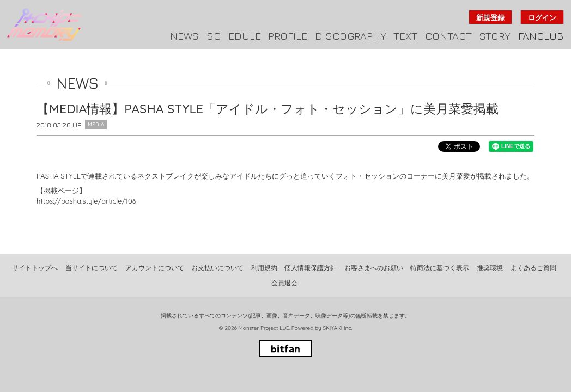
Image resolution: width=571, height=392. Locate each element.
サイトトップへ (35, 268)
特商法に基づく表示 (440, 268)
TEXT (405, 36)
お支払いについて (217, 268)
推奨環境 (490, 268)
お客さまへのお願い (374, 268)
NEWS (184, 36)
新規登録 (490, 17)
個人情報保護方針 (311, 268)
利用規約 (264, 268)
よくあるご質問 (533, 268)
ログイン (542, 17)
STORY (495, 36)
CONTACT (448, 36)
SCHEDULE (234, 36)
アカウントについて (155, 268)
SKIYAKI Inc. (337, 328)
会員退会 (284, 283)
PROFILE (288, 36)
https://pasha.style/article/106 (86, 201)
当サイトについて (92, 268)
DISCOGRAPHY (351, 36)
